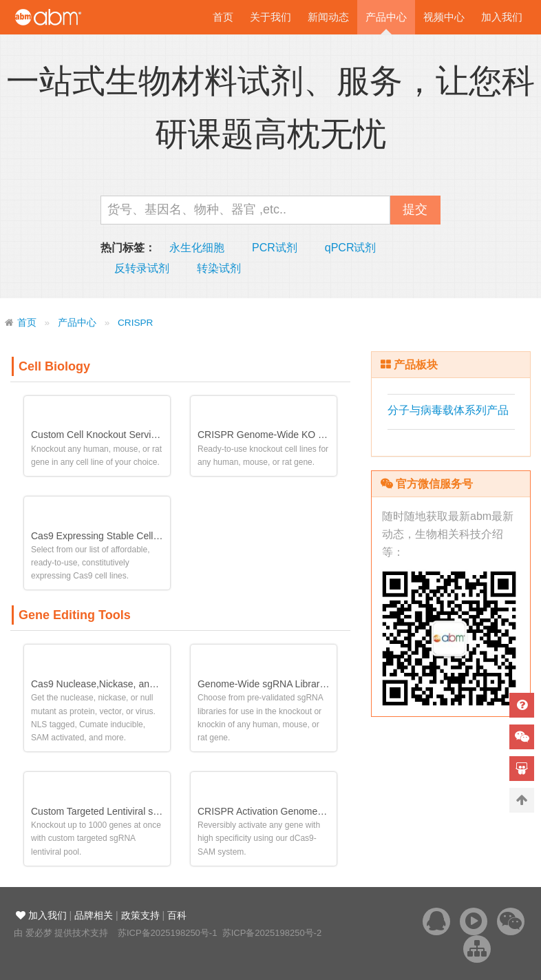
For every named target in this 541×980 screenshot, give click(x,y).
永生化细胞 (197, 248)
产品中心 (386, 17)
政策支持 (140, 915)
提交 (415, 209)
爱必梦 (39, 933)
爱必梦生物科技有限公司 (67, 17)
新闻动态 (328, 17)
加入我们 (502, 17)
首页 (223, 17)
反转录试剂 (142, 268)
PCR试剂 (275, 248)
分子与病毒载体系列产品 (448, 410)
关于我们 (270, 17)
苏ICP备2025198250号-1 (168, 933)
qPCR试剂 (351, 248)
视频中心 (444, 17)
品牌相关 (94, 915)
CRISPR (135, 323)
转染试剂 (219, 268)
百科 (177, 915)
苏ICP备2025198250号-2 (272, 933)
